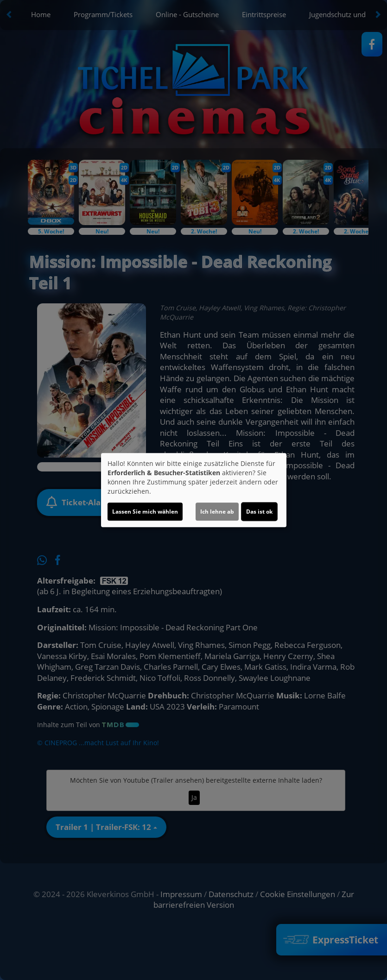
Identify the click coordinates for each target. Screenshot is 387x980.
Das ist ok (259, 512)
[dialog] (194, 490)
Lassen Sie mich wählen (145, 512)
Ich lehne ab (217, 512)
